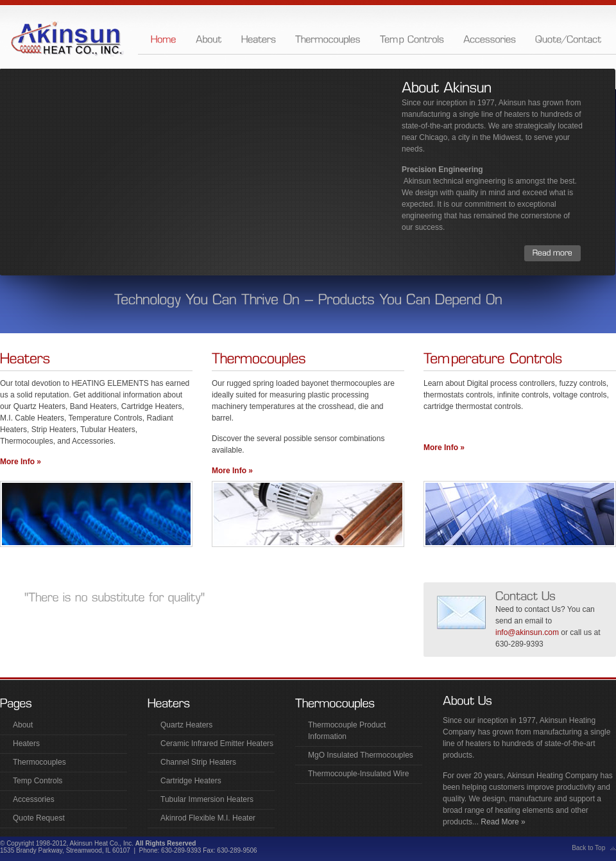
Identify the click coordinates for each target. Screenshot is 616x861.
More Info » (21, 462)
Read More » (502, 822)
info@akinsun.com (527, 632)
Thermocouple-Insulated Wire (358, 774)
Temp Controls (38, 781)
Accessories (34, 799)
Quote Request (39, 818)
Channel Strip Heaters (198, 762)
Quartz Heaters (186, 725)
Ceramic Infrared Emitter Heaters (217, 744)
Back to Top (588, 848)
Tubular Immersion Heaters (207, 799)
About (23, 725)
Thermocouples (39, 762)
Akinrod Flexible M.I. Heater (208, 818)
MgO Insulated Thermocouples (361, 755)
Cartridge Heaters (191, 781)
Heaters (26, 744)
